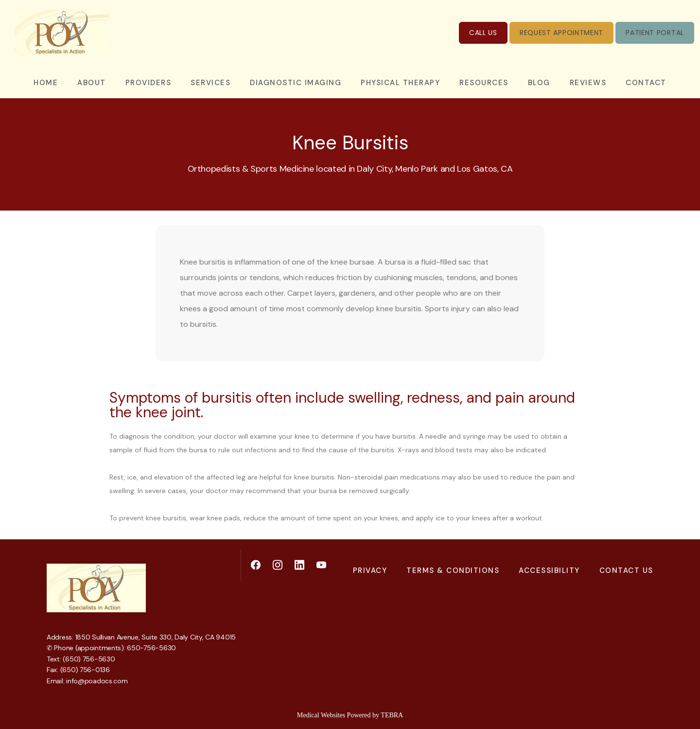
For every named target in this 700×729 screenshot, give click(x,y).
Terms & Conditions (453, 570)
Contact (646, 83)
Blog (539, 83)
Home (46, 83)
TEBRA (392, 715)
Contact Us (626, 570)
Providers (149, 83)
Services (210, 83)
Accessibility (549, 570)
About (92, 83)
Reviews (588, 83)
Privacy (370, 570)
